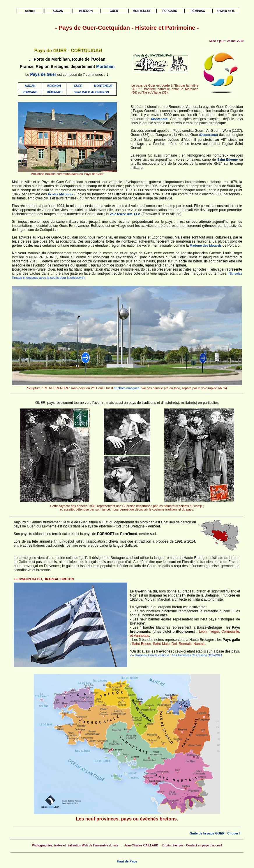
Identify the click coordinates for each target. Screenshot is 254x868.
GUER (78, 86)
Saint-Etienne (227, 159)
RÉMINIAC (54, 92)
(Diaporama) (209, 135)
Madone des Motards (206, 246)
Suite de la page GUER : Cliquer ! (215, 833)
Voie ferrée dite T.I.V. (125, 214)
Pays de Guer (43, 74)
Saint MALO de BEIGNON (91, 92)
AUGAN (30, 86)
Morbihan (105, 66)
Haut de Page (127, 861)
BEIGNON (54, 86)
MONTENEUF (103, 86)
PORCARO (30, 92)
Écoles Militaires (61, 194)
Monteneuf (159, 119)
